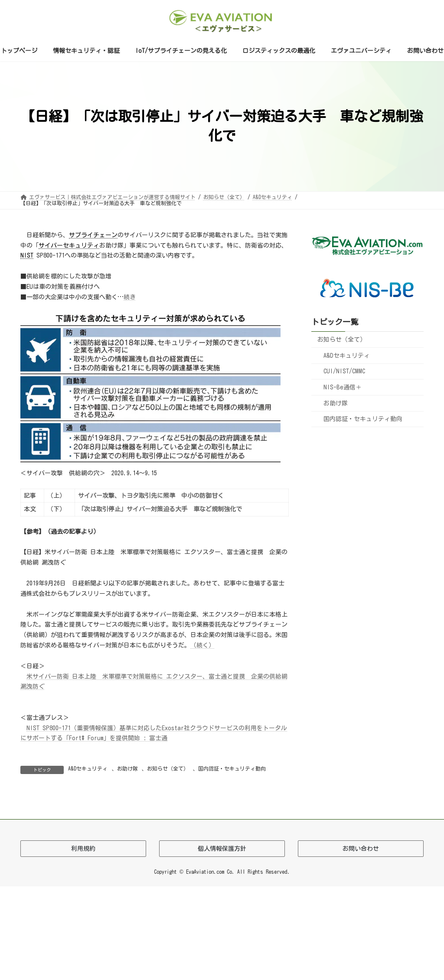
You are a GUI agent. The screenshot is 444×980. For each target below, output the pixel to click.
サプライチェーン (93, 235)
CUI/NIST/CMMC (344, 371)
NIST (27, 255)
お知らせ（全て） (168, 768)
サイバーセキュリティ (69, 245)
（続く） (202, 645)
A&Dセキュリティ (88, 768)
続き (130, 297)
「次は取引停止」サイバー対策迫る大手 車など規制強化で (160, 509)
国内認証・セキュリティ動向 (232, 768)
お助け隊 (127, 768)
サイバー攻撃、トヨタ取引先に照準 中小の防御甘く (151, 496)
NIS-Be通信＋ (343, 387)
